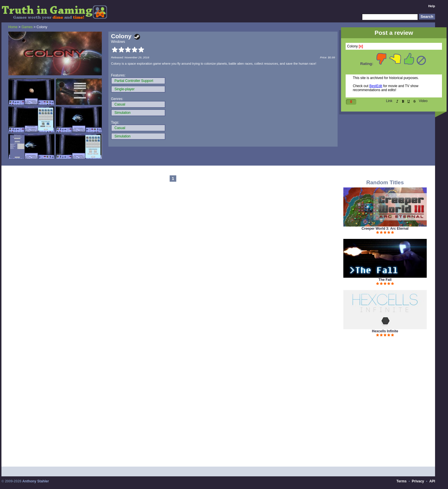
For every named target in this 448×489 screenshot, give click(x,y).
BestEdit (376, 86)
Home (13, 27)
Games (27, 27)
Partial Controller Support (134, 81)
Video (423, 101)
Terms (402, 481)
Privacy (418, 481)
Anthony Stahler (36, 481)
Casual (120, 104)
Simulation (122, 113)
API (432, 481)
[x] (361, 46)
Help (432, 6)
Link (389, 101)
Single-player (125, 89)
